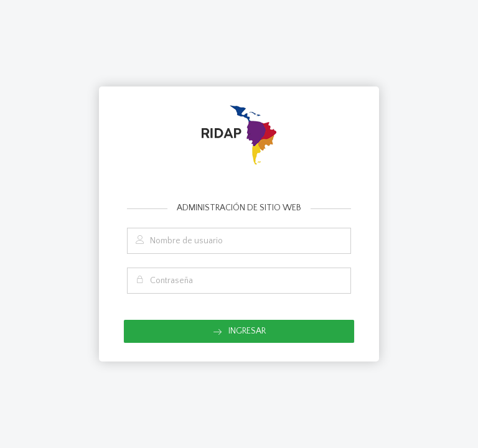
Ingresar (239, 331)
